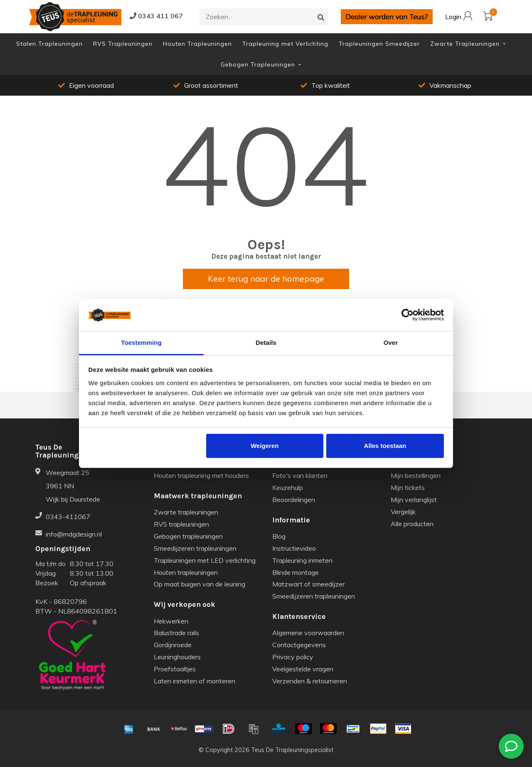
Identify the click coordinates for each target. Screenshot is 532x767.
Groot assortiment (206, 85)
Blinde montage (296, 572)
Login (459, 17)
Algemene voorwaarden (308, 633)
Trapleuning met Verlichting (285, 44)
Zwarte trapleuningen (186, 512)
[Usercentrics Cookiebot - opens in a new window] (408, 315)
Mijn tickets (408, 487)
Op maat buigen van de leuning (199, 584)
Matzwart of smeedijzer (308, 584)
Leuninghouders (177, 657)
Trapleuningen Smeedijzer (379, 44)
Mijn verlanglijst (414, 500)
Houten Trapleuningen (197, 44)
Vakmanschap (445, 85)
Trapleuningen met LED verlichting (205, 560)
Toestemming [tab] (141, 343)
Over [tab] (391, 343)
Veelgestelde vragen (303, 669)
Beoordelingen (294, 500)
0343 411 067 (156, 16)
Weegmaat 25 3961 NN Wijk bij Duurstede (73, 486)
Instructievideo (294, 548)
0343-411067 (68, 517)
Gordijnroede (173, 645)
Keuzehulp (288, 487)
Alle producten (412, 524)
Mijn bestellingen (416, 475)
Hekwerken (171, 621)
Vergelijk (403, 512)
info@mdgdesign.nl (74, 534)
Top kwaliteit (325, 85)
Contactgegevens (299, 645)
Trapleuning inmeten (302, 560)
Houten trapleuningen (186, 572)
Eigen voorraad (86, 85)
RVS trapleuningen (181, 524)
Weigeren (265, 446)
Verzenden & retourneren (310, 681)
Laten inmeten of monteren (195, 681)
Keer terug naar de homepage (266, 278)
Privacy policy (293, 657)
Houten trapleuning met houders (201, 475)
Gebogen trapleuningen (188, 536)
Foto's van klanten (300, 475)
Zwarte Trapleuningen (465, 44)
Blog (279, 536)
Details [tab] (266, 343)
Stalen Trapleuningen (49, 44)
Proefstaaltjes (175, 669)
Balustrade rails (176, 633)
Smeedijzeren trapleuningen (195, 548)
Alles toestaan (385, 446)
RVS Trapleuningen (123, 44)
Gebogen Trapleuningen (258, 64)
